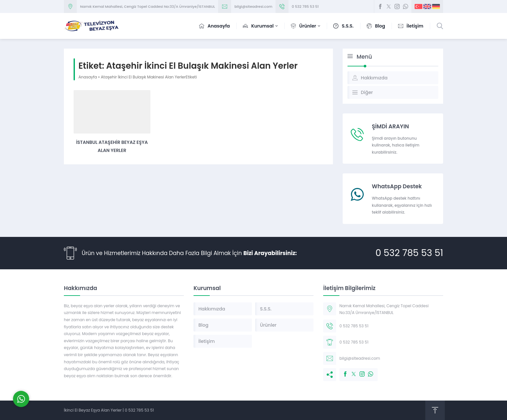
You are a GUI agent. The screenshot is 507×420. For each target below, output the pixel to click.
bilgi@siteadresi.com (253, 6)
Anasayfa (88, 77)
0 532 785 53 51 (305, 6)
